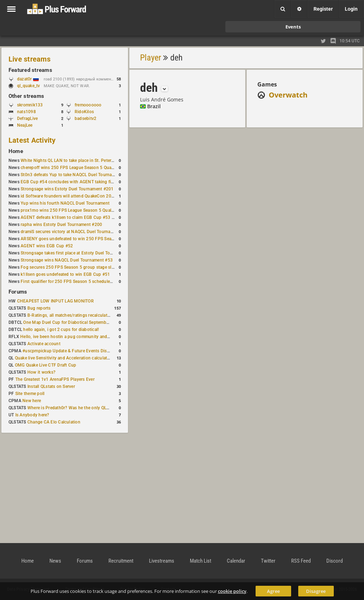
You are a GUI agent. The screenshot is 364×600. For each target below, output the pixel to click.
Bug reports (39, 308)
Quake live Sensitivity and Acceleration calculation (64, 358)
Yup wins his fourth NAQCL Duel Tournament (65, 203)
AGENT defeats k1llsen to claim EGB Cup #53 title (70, 217)
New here (32, 401)
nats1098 (26, 112)
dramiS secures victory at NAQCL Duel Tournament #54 (75, 232)
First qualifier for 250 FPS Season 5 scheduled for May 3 (76, 281)
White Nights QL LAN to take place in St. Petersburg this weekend (85, 160)
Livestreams (162, 561)
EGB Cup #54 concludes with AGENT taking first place (74, 182)
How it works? (41, 372)
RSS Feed (301, 561)
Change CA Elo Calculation (54, 422)
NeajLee (25, 125)
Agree (273, 591)
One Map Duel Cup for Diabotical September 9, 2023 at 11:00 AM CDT (92, 322)
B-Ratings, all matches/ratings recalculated (70, 315)
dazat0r (28, 79)
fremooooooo (88, 105)
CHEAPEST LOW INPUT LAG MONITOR (55, 301)
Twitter (268, 561)
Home (16, 151)
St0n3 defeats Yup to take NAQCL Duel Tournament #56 (76, 175)
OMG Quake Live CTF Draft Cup (46, 365)
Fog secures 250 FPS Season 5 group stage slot (68, 267)
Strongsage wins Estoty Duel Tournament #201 (67, 189)
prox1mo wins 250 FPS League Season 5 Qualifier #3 (73, 210)
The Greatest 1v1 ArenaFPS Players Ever (55, 379)
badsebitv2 (85, 119)
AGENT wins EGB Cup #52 (47, 246)
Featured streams (30, 70)
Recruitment (121, 561)
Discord (334, 561)
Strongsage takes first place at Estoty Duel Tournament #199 (80, 253)
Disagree (316, 591)
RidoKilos (84, 112)
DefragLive (27, 119)
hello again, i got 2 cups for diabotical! (61, 330)
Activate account (44, 344)
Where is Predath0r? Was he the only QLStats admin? (80, 408)
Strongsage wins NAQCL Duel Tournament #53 (67, 260)
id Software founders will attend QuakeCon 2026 (68, 196)
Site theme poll (30, 394)
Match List (200, 561)
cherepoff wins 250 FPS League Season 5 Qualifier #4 (73, 168)
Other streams (26, 96)
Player (151, 58)
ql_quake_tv (29, 86)
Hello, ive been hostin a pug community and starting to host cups (85, 337)
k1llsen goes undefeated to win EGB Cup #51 (65, 274)
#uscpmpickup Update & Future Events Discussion (72, 351)
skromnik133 (30, 105)
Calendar (236, 561)
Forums (18, 292)
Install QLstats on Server (51, 386)
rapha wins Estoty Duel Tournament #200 (61, 225)
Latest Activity (32, 140)
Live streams (30, 59)
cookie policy (232, 591)
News (55, 561)
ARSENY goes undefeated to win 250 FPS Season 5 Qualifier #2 (83, 239)
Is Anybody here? (32, 415)
